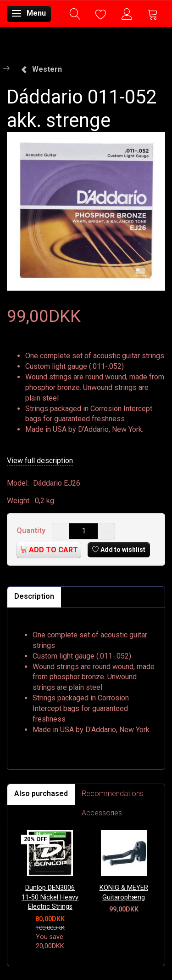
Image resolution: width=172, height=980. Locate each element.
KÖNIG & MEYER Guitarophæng (124, 893)
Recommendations (113, 794)
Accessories (102, 813)
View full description (40, 461)
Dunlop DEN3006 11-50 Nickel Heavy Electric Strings (50, 897)
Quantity (32, 530)
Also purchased (41, 794)
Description (34, 596)
